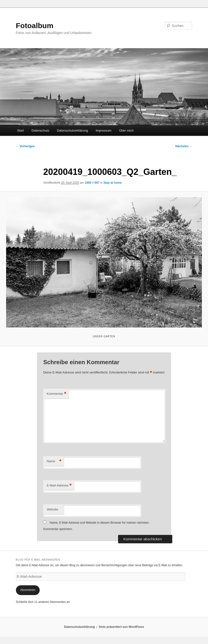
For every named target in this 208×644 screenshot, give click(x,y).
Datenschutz (40, 130)
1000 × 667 (92, 183)
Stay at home (113, 183)
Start (20, 130)
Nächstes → (184, 146)
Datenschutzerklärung (72, 130)
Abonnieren (28, 590)
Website (52, 509)
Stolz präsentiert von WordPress (121, 627)
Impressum (103, 130)
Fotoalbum (35, 26)
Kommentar (56, 394)
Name (54, 461)
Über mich (126, 130)
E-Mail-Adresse (59, 486)
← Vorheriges (25, 146)
